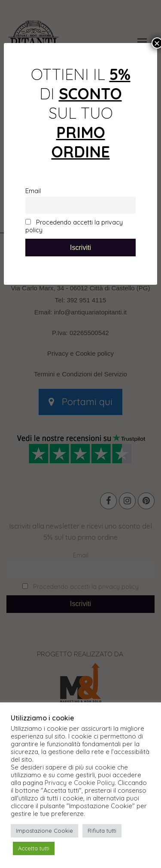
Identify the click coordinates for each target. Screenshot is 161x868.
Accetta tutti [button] (34, 848)
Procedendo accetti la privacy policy (74, 226)
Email (33, 191)
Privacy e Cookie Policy (80, 783)
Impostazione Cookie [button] (44, 831)
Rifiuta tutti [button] (102, 831)
